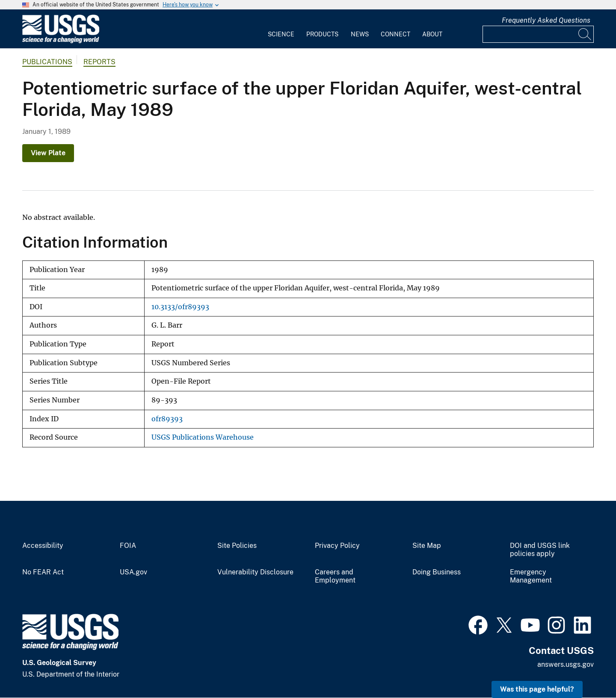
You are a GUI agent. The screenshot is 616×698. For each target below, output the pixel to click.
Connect (395, 34)
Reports (99, 62)
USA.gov (133, 572)
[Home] (61, 41)
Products (322, 34)
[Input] (538, 34)
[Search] (585, 34)
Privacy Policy (337, 546)
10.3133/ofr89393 (180, 307)
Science (281, 34)
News (360, 34)
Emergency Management (531, 576)
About (432, 34)
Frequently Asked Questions (546, 20)
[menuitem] (281, 29)
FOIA (128, 546)
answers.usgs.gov (566, 664)
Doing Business (437, 572)
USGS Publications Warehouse (203, 437)
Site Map (427, 546)
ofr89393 (167, 419)
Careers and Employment (335, 576)
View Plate (48, 153)
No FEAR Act (43, 572)
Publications (47, 62)
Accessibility (43, 546)
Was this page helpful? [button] (537, 689)
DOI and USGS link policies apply (540, 550)
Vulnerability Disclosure (255, 572)
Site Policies (237, 546)
